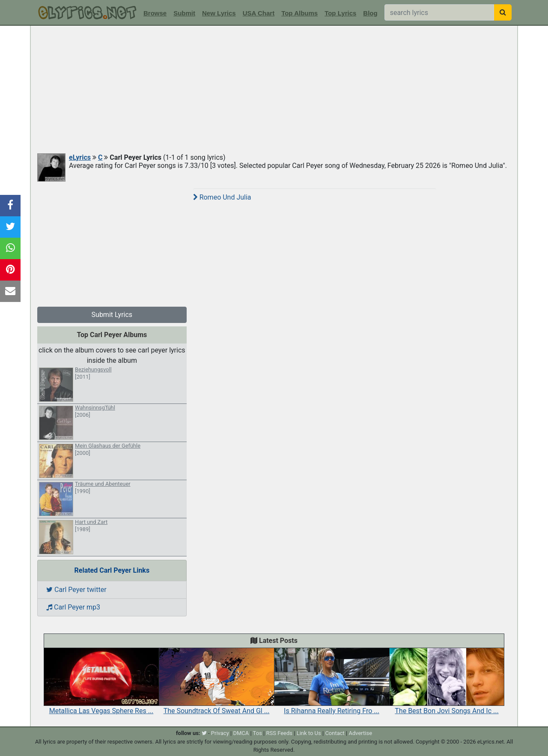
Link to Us (309, 733)
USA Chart (259, 13)
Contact (335, 733)
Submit (184, 13)
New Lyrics (219, 13)
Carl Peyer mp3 (73, 607)
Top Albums (299, 13)
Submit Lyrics (112, 315)
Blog (370, 13)
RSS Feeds (280, 733)
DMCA (241, 733)
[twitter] (204, 733)
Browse (155, 13)
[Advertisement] (274, 90)
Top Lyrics (340, 13)
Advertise (360, 733)
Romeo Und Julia (222, 197)
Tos (258, 733)
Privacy (220, 733)
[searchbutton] (503, 12)
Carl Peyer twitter (76, 590)
